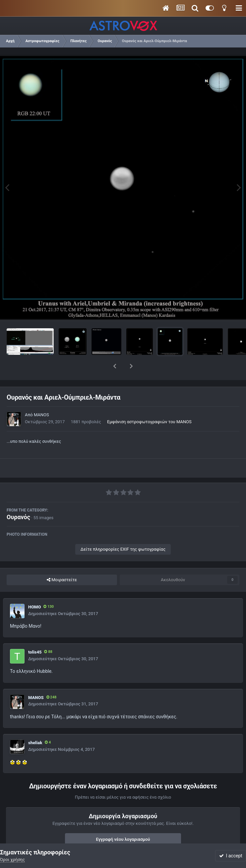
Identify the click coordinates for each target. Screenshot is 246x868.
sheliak (35, 725)
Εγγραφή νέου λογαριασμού (123, 822)
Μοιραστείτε (62, 563)
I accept (231, 856)
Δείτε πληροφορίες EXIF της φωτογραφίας (123, 532)
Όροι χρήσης (12, 860)
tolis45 (35, 635)
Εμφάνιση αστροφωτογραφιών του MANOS (149, 404)
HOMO (34, 590)
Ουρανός (18, 500)
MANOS (41, 397)
